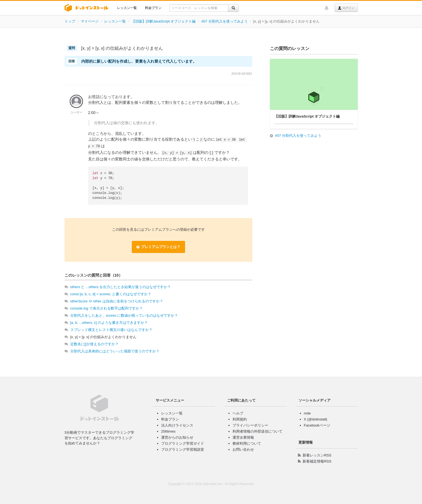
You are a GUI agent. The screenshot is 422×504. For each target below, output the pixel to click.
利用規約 (240, 419)
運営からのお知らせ (177, 437)
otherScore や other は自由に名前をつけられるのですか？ (117, 301)
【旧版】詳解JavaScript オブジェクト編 (164, 21)
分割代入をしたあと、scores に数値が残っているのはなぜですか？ (124, 315)
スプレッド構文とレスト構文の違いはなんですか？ (111, 330)
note (307, 413)
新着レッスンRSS (317, 455)
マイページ (90, 21)
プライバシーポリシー (250, 425)
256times (168, 431)
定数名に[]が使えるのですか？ (94, 344)
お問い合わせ (243, 449)
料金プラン (153, 8)
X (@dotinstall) (316, 419)
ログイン (346, 8)
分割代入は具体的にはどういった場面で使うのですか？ (115, 351)
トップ (70, 21)
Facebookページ (317, 425)
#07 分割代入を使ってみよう (224, 21)
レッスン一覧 (127, 8)
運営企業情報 (243, 437)
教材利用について (247, 443)
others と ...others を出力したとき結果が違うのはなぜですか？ (121, 287)
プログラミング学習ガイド (183, 443)
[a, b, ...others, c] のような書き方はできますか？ (109, 323)
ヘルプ (238, 413)
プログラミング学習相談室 (183, 449)
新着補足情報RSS (317, 461)
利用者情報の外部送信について (258, 431)
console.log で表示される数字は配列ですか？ (107, 308)
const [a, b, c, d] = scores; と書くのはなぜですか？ (111, 294)
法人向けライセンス (177, 425)
